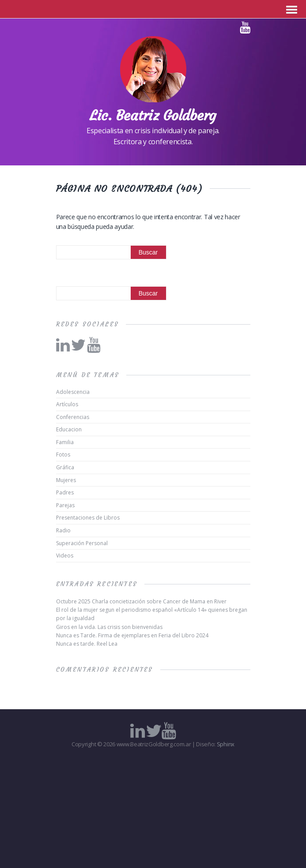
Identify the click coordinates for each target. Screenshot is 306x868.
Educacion (69, 429)
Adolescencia (73, 392)
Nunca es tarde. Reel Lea (87, 644)
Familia (65, 442)
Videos (65, 556)
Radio (63, 530)
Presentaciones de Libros (88, 518)
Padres (65, 492)
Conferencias (73, 417)
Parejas (65, 505)
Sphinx (226, 744)
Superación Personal (82, 543)
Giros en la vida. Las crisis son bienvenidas (109, 627)
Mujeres (66, 480)
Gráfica (65, 467)
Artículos (67, 404)
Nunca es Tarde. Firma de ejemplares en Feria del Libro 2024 (132, 635)
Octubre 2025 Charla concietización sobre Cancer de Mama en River (141, 601)
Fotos (63, 455)
